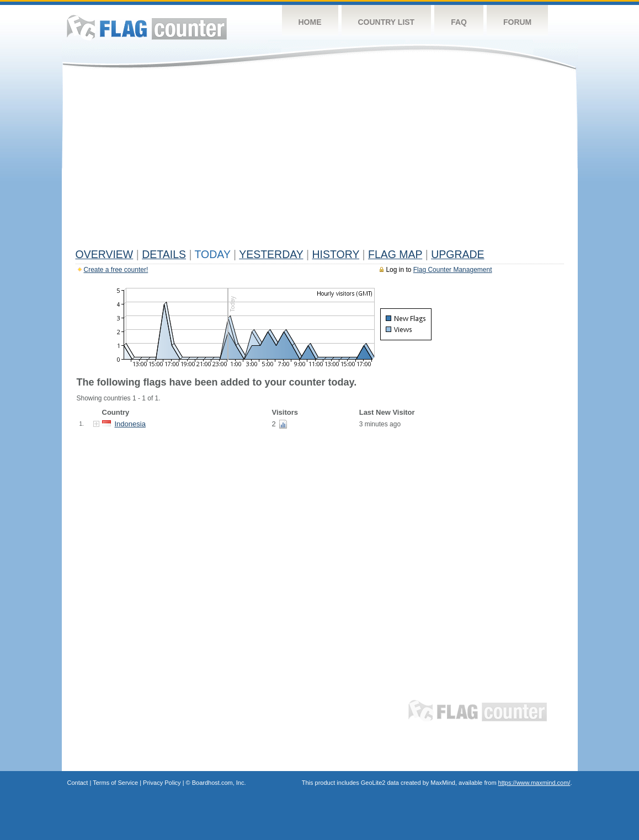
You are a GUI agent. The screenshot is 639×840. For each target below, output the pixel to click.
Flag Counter (147, 27)
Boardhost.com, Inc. (219, 783)
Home (310, 22)
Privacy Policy (162, 783)
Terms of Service (115, 783)
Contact (78, 783)
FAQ (459, 22)
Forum (517, 22)
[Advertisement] (320, 161)
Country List (387, 22)
